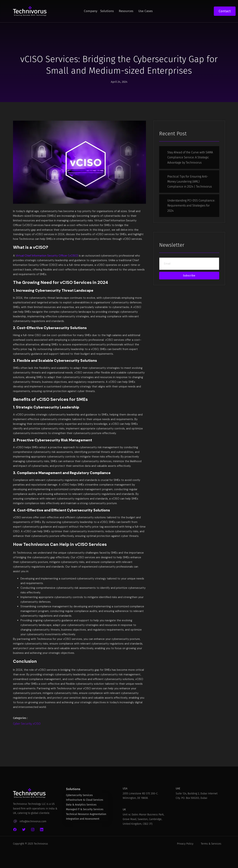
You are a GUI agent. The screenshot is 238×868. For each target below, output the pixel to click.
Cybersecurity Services (79, 813)
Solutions (107, 11)
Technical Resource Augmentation (86, 832)
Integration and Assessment (83, 837)
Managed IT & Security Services (85, 827)
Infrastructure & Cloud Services (85, 818)
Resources (126, 11)
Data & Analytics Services (81, 822)
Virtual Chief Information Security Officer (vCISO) (47, 261)
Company (91, 11)
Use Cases (145, 11)
